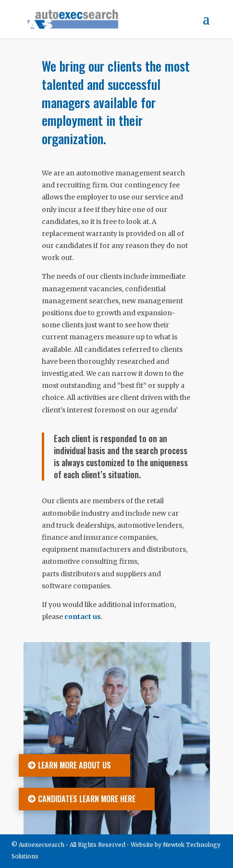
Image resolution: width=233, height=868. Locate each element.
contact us (83, 617)
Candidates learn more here (87, 799)
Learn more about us (74, 765)
